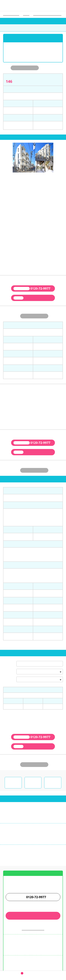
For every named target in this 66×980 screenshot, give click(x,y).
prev (2, 159)
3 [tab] (34, 178)
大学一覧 (26, 15)
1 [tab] (29, 178)
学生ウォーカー (33, 945)
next (64, 159)
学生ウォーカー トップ (11, 15)
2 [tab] (32, 178)
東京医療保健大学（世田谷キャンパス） (47, 15)
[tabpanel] (33, 158)
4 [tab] (37, 178)
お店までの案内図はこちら (33, 866)
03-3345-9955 (14, 821)
